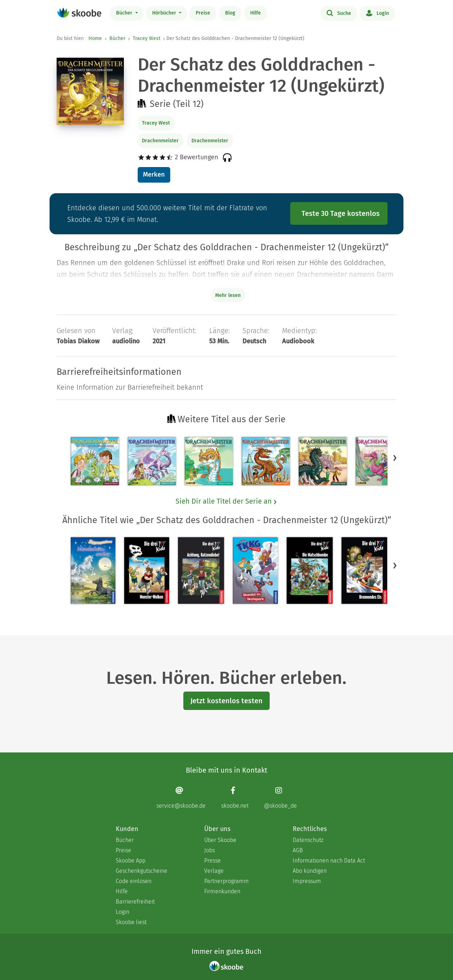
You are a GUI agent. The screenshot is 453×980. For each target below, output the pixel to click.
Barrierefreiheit (135, 902)
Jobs (210, 850)
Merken (154, 174)
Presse (213, 861)
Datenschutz (308, 840)
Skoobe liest (131, 922)
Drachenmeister (160, 141)
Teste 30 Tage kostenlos (341, 213)
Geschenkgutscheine (142, 871)
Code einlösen (134, 881)
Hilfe (256, 13)
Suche (339, 13)
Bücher (125, 13)
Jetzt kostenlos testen (226, 701)
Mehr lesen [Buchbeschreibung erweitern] (228, 295)
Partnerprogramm (226, 881)
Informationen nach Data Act (329, 861)
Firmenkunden (222, 891)
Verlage (214, 871)
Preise (203, 13)
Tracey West (147, 38)
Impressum (307, 881)
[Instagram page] (280, 798)
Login (377, 13)
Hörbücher (165, 13)
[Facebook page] (235, 798)
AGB (298, 850)
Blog (230, 13)
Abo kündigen (310, 871)
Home (95, 38)
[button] (395, 458)
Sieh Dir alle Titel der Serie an (226, 501)
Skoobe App (131, 861)
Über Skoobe (220, 840)
